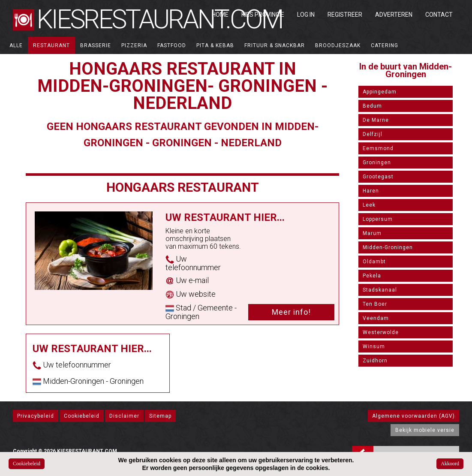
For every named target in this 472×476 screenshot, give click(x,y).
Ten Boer (375, 304)
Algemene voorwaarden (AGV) (413, 416)
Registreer (345, 15)
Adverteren (394, 15)
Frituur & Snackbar (275, 45)
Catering (385, 45)
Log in (306, 15)
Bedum (372, 106)
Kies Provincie (263, 15)
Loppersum (378, 219)
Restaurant (51, 45)
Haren (371, 191)
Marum (372, 233)
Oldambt (374, 262)
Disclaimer (124, 416)
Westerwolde (381, 332)
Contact (439, 15)
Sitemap (160, 416)
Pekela (372, 276)
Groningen (377, 163)
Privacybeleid (36, 416)
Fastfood (172, 45)
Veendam (376, 318)
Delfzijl (373, 134)
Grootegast (378, 177)
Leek (369, 205)
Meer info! (291, 312)
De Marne (376, 120)
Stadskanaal (380, 290)
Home (220, 15)
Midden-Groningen (388, 247)
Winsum (374, 346)
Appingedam (380, 92)
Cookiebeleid (82, 416)
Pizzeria (134, 45)
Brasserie (96, 45)
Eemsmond (378, 148)
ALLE (16, 45)
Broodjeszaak (338, 45)
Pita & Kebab (215, 45)
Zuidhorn (375, 361)
